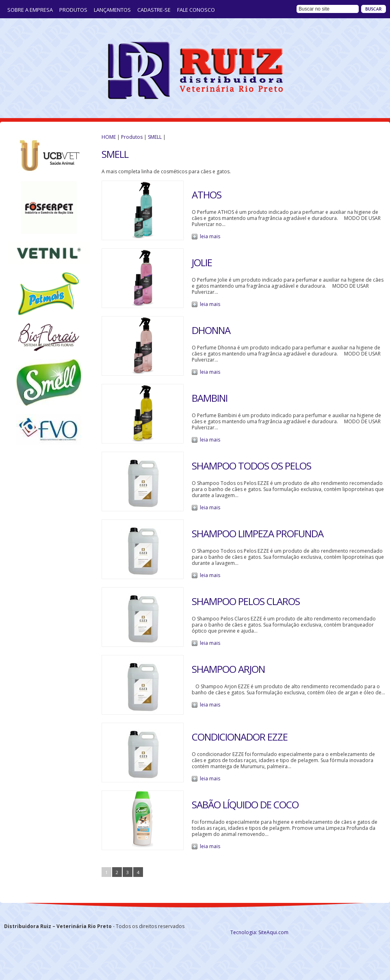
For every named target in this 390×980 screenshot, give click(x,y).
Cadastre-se (154, 10)
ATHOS (207, 195)
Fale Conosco (196, 10)
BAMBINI (210, 398)
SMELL (155, 137)
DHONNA (211, 330)
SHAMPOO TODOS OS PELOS (251, 466)
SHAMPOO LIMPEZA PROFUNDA (258, 533)
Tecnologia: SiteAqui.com (259, 932)
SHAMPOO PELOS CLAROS (246, 601)
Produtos (73, 10)
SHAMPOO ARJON (228, 669)
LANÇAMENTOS (112, 10)
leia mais (210, 237)
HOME (109, 137)
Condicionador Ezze (240, 737)
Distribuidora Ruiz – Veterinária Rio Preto (195, 71)
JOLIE (202, 262)
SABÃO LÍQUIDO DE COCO (245, 804)
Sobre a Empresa (30, 10)
